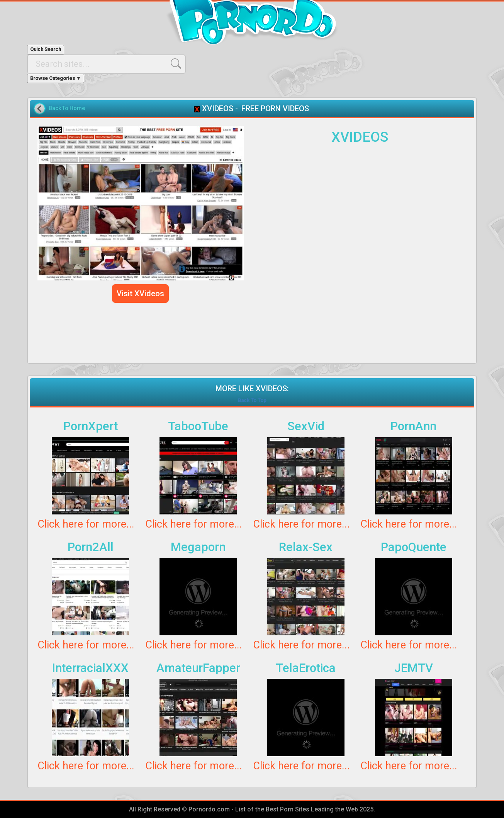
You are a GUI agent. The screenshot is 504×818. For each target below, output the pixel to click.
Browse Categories (56, 78)
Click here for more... (86, 524)
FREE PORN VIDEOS (275, 109)
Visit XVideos (140, 294)
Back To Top (252, 400)
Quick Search (46, 49)
